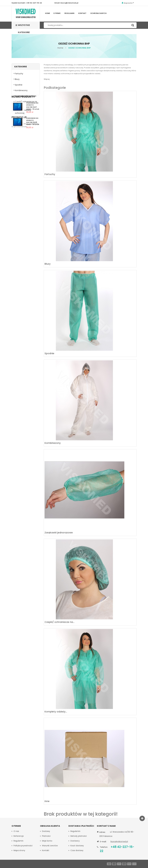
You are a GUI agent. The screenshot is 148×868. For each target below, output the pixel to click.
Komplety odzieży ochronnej (23, 113)
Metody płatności (79, 836)
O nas (16, 831)
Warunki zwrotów (50, 846)
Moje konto (47, 841)
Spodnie (19, 86)
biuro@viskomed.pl (69, 3)
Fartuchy (19, 75)
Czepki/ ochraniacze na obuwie (26, 104)
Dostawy (46, 831)
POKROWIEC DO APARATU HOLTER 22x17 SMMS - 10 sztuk (33, 136)
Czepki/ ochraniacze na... (60, 622)
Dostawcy (75, 841)
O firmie (57, 13)
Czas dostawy (77, 850)
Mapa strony (19, 850)
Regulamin (69, 13)
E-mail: (103, 842)
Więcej (47, 79)
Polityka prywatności (23, 846)
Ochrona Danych (98, 13)
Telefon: (104, 847)
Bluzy (17, 80)
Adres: (102, 832)
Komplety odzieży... (56, 712)
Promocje (19, 165)
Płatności (46, 836)
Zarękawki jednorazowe (26, 97)
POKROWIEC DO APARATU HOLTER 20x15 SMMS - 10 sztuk (33, 152)
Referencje (19, 836)
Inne (17, 120)
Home (48, 13)
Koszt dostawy (77, 846)
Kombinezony (21, 91)
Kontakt (82, 13)
